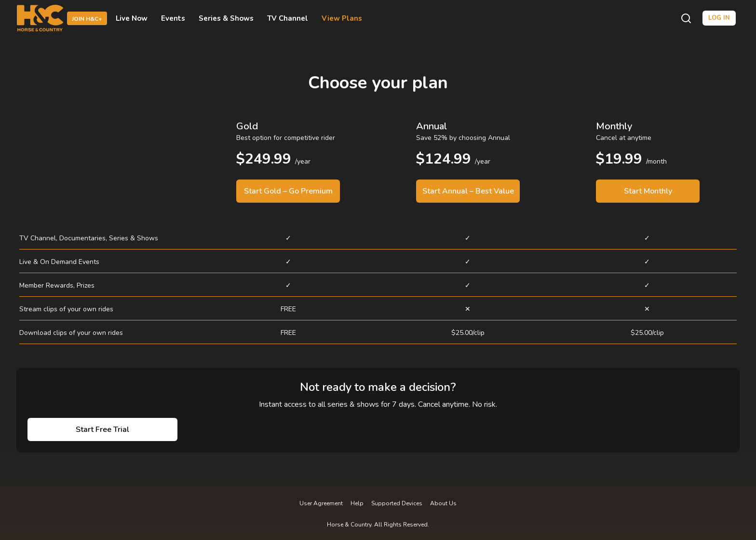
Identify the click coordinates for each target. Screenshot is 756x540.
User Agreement (321, 503)
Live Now (132, 18)
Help (357, 503)
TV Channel (288, 18)
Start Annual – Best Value (468, 191)
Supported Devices (397, 503)
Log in (719, 18)
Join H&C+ (87, 19)
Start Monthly (648, 191)
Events (173, 18)
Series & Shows (226, 18)
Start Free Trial (102, 429)
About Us (443, 503)
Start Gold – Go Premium (288, 191)
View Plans (342, 18)
